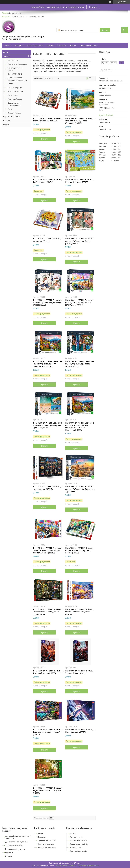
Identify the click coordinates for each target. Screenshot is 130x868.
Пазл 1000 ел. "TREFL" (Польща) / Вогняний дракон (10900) (48, 672)
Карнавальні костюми (47, 840)
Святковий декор (15, 99)
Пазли (10, 84)
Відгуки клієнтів (76, 837)
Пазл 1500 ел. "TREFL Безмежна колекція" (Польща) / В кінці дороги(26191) (80, 364)
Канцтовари (13, 60)
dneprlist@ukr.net (106, 115)
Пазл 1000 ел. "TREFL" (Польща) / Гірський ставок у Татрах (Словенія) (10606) (80, 121)
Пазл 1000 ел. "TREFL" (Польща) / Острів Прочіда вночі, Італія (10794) (80, 612)
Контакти (62, 45)
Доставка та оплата (78, 840)
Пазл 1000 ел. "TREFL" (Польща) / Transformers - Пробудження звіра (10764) (48, 612)
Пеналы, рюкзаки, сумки (15, 69)
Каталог (93, 7)
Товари (18, 45)
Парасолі (41, 837)
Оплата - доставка (35, 45)
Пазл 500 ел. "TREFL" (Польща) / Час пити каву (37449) (48, 488)
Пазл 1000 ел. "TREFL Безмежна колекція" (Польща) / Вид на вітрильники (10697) (80, 302)
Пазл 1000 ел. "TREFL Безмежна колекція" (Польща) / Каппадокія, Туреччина (80, 489)
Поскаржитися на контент (66, 865)
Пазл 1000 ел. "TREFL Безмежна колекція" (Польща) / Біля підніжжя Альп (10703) (48, 364)
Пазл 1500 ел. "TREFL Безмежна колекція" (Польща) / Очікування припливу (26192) (48, 425)
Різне (10, 109)
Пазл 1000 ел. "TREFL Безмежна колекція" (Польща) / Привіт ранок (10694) (80, 241)
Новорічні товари (15, 91)
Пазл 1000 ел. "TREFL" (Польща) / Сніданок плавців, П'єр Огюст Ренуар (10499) (80, 550)
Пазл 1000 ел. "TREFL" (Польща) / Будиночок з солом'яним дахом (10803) (48, 791)
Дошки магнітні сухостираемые (14, 104)
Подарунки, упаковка (47, 847)
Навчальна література (17, 64)
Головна (7, 45)
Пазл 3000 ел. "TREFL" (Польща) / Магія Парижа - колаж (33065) (48, 120)
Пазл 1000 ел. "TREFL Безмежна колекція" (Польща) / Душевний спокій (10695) (48, 302)
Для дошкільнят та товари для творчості (18, 837)
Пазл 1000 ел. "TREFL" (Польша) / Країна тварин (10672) (48, 181)
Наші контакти (76, 847)
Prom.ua (78, 863)
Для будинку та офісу (14, 845)
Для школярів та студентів (16, 842)
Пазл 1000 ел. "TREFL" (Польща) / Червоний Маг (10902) (80, 672)
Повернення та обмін (79, 844)
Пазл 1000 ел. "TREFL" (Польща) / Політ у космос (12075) (80, 731)
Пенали (8, 856)
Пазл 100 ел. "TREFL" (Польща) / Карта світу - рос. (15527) (80, 181)
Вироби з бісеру (14, 113)
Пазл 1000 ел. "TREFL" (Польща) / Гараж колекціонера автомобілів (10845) (48, 732)
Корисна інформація (12, 117)
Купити (45, 139)
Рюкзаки (9, 853)
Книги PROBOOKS (15, 74)
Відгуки (73, 45)
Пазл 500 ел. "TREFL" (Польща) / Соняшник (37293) (48, 240)
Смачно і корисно (15, 88)
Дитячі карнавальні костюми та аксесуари (17, 79)
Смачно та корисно (46, 844)
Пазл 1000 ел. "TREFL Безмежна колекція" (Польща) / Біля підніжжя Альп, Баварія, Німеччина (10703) (80, 427)
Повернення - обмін (88, 45)
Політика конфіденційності (88, 865)
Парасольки (13, 95)
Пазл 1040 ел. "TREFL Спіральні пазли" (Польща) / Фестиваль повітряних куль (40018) (47, 550)
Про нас (50, 45)
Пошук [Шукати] (105, 30)
